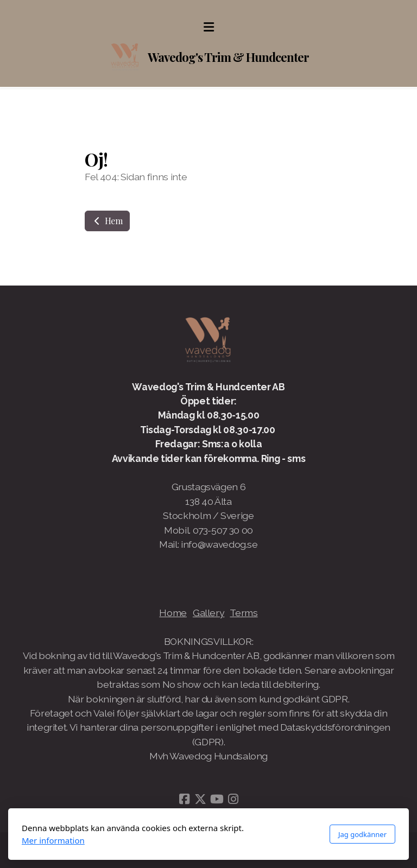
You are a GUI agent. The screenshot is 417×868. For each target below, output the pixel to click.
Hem (107, 221)
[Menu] (208, 27)
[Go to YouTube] (217, 799)
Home (173, 613)
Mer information (53, 840)
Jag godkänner (362, 834)
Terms (244, 613)
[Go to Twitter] (200, 799)
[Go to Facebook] (184, 799)
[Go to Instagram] (233, 799)
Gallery (209, 613)
